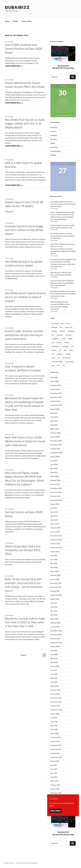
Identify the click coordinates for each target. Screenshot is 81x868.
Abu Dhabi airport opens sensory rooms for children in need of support (25, 297)
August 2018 (55, 714)
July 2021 (54, 603)
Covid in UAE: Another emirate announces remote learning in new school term (24, 335)
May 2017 (54, 773)
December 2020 (56, 631)
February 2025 (55, 433)
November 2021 (56, 587)
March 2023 (55, 524)
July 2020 (54, 651)
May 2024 (54, 469)
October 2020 (55, 639)
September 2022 (56, 548)
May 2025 (54, 421)
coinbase (69, 335)
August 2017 (55, 761)
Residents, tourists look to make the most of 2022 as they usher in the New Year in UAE (25, 622)
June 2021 (54, 607)
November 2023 (56, 492)
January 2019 (55, 694)
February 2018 (55, 737)
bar (61, 327)
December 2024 (56, 441)
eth (53, 343)
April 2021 (54, 615)
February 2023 (55, 528)
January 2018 (55, 742)
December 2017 (56, 745)
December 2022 (56, 536)
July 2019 (54, 670)
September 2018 (56, 710)
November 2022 (56, 540)
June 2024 (54, 465)
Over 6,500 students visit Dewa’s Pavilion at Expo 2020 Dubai (23, 49)
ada (62, 323)
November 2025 (56, 397)
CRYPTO (53, 132)
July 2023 (54, 508)
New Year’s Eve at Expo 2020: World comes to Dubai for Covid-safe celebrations (25, 441)
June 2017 (54, 769)
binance (54, 331)
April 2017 (54, 777)
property (60, 354)
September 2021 (56, 595)
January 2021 (55, 627)
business (60, 335)
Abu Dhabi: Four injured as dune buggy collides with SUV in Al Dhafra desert (25, 124)
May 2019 (54, 678)
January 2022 (55, 579)
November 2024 (56, 445)
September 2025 (56, 405)
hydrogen (65, 346)
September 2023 (56, 500)
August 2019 (55, 666)
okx (53, 354)
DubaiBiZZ (17, 7)
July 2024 (54, 461)
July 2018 (54, 718)
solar (53, 358)
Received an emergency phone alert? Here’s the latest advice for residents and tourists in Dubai (63, 294)
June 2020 (54, 654)
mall (65, 350)
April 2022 (54, 567)
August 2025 (55, 409)
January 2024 (55, 484)
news (71, 350)
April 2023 (54, 520)
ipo (72, 346)
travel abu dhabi (57, 362)
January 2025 (55, 437)
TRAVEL (53, 155)
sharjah (68, 354)
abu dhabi (55, 323)
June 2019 (54, 674)
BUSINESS (54, 128)
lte (60, 350)
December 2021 (56, 583)
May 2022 (54, 563)
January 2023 (55, 532)
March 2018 (55, 734)
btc (53, 335)
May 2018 (54, 726)
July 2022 (54, 556)
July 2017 (54, 765)
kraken (54, 350)
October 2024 (55, 449)
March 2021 (54, 619)
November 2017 (56, 749)
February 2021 (55, 623)
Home (7, 21)
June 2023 (54, 512)
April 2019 (54, 682)
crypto (63, 339)
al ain (68, 323)
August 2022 (55, 552)
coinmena (55, 339)
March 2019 (55, 686)
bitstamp (71, 331)
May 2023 (54, 516)
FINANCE (54, 135)
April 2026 (54, 378)
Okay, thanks (56, 811)
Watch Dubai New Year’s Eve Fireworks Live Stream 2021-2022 (23, 550)
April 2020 (54, 662)
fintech (67, 343)
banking (54, 327)
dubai (70, 339)
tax (59, 358)
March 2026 (55, 381)
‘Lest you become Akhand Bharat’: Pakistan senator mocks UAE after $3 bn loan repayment (62, 283)
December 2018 (56, 698)
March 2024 (55, 476)
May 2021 (54, 611)
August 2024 (55, 457)
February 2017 (55, 785)
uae (53, 365)
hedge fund (55, 346)
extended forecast (63, 113)
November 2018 (56, 702)
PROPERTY (54, 147)
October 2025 (55, 401)
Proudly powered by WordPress (27, 863)
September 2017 (56, 757)
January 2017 (55, 789)
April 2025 (54, 425)
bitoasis (62, 331)
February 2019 (55, 690)
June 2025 (54, 417)
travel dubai (69, 362)
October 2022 (55, 544)
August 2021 (55, 599)
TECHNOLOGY (55, 151)
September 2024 (56, 453)
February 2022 (55, 575)
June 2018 (54, 722)
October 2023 (55, 496)
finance (59, 343)
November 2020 (56, 635)
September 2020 (56, 643)
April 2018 (54, 730)
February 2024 (55, 480)
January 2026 (55, 389)
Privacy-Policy (27, 21)
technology (66, 358)
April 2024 (54, 472)
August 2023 (55, 504)
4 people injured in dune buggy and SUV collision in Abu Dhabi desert (24, 230)
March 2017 (54, 781)
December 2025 (56, 393)
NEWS (16, 21)
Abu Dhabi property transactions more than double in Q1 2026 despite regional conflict (63, 204)
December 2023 (56, 488)
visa (58, 365)
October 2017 (55, 753)
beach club (69, 327)
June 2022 (54, 560)
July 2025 (54, 413)
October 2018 (55, 706)
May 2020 (54, 658)
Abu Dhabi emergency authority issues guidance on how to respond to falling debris (62, 236)
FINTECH (54, 139)
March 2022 (55, 571)
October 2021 (55, 591)
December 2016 (56, 793)
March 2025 (55, 429)
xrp (63, 365)
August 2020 (55, 647)
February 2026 (55, 385)
